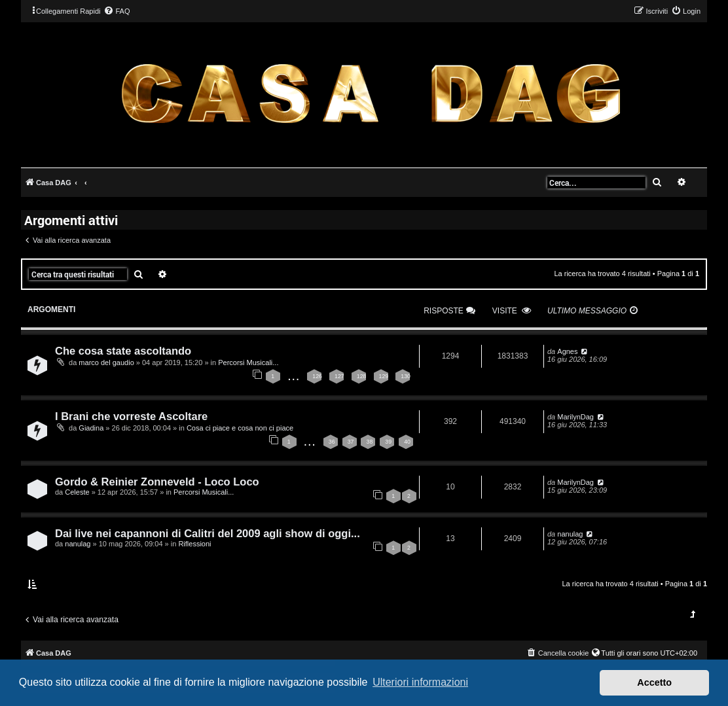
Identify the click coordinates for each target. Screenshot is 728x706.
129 (384, 376)
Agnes (567, 351)
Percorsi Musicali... (248, 362)
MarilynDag (575, 417)
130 (406, 376)
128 (362, 376)
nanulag (78, 544)
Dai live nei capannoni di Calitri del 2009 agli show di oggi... (208, 533)
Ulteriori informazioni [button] (420, 682)
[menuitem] (117, 11)
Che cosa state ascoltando (123, 351)
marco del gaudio (106, 362)
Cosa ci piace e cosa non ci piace (240, 428)
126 (317, 376)
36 (332, 442)
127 (339, 376)
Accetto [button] (654, 682)
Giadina (91, 428)
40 (407, 442)
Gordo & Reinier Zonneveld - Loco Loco (157, 482)
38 (369, 442)
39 (388, 442)
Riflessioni (194, 544)
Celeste (77, 492)
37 (351, 442)
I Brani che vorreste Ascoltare (131, 416)
